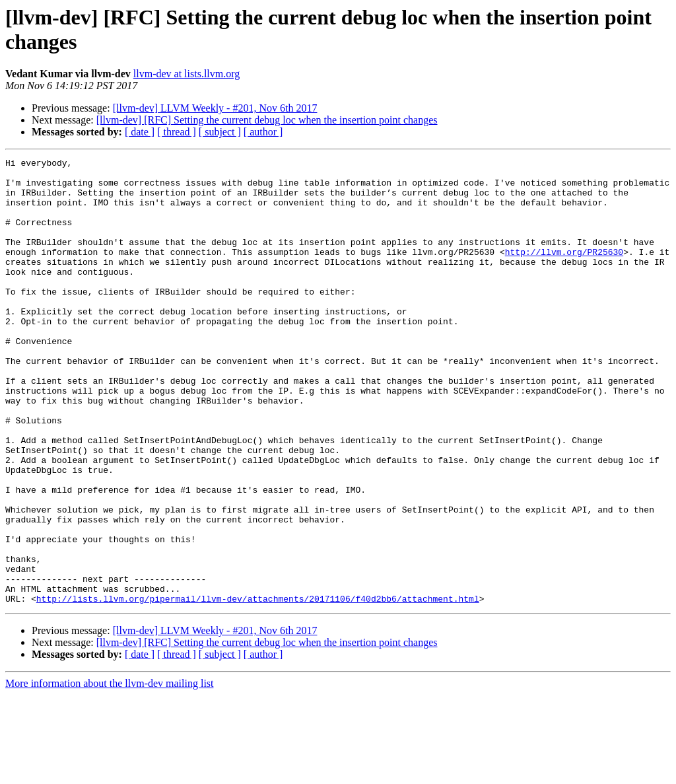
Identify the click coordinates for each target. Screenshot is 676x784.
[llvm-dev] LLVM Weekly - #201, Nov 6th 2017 (215, 108)
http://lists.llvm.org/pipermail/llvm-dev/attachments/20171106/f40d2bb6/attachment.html (258, 688)
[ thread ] (177, 132)
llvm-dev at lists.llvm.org (186, 74)
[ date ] (140, 132)
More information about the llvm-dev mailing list (110, 772)
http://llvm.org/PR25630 (564, 271)
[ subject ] (220, 132)
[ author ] (263, 132)
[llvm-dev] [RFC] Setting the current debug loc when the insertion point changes (267, 120)
